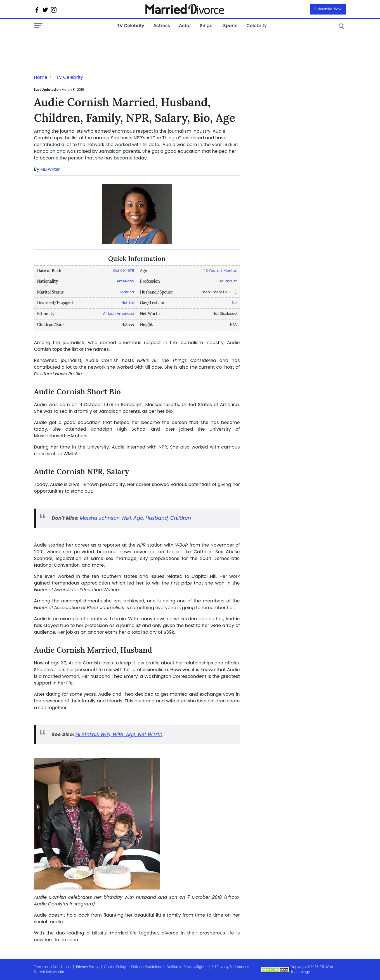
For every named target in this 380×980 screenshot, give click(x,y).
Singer (207, 26)
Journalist (228, 281)
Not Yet (128, 303)
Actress (162, 26)
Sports (230, 26)
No (234, 303)
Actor (185, 26)
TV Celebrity (131, 26)
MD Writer (50, 169)
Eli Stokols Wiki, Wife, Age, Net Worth (119, 735)
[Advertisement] (79, 44)
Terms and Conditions (52, 967)
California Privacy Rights (186, 967)
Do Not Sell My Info (49, 972)
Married (127, 292)
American (125, 281)
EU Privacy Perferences (231, 967)
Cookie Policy (115, 967)
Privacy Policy (87, 967)
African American (118, 313)
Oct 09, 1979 (123, 270)
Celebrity (257, 26)
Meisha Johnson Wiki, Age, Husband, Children (135, 518)
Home (41, 77)
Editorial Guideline (146, 967)
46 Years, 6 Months (220, 270)
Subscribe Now (328, 9)
